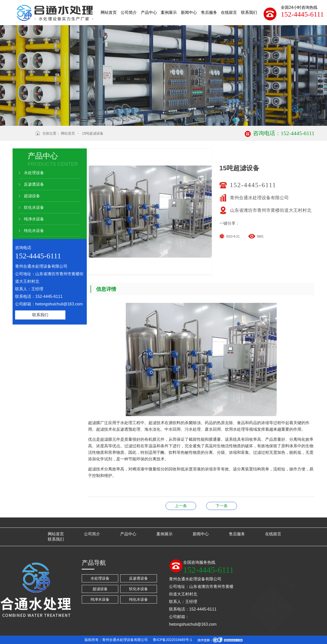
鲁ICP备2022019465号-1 (173, 640)
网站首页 (68, 133)
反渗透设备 (34, 184)
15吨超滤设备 (93, 133)
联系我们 (40, 315)
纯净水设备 (34, 219)
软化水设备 (34, 207)
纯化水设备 (34, 231)
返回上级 (22, 136)
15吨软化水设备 (181, 506)
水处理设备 (34, 173)
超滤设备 (32, 196)
